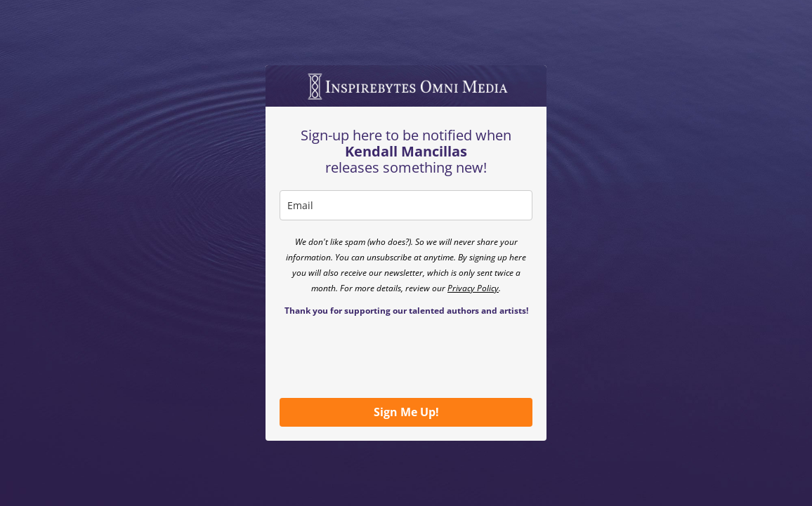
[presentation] (386, 357)
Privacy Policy (473, 288)
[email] (406, 205)
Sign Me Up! (406, 412)
